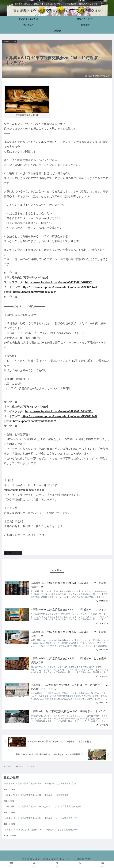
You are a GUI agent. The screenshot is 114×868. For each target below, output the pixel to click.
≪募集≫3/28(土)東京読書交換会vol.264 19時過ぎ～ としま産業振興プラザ (41, 784)
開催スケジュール (13, 553)
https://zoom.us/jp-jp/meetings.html (24, 490)
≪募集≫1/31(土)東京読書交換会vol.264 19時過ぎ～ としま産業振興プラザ (41, 818)
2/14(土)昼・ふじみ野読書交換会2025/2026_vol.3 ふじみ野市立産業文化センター (43, 807)
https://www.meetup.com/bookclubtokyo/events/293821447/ (59, 287)
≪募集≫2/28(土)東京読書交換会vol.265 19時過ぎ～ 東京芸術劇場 (36, 795)
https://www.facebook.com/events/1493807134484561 (59, 282)
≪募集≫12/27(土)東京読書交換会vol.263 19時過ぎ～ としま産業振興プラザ (41, 830)
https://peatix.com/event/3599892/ (34, 292)
